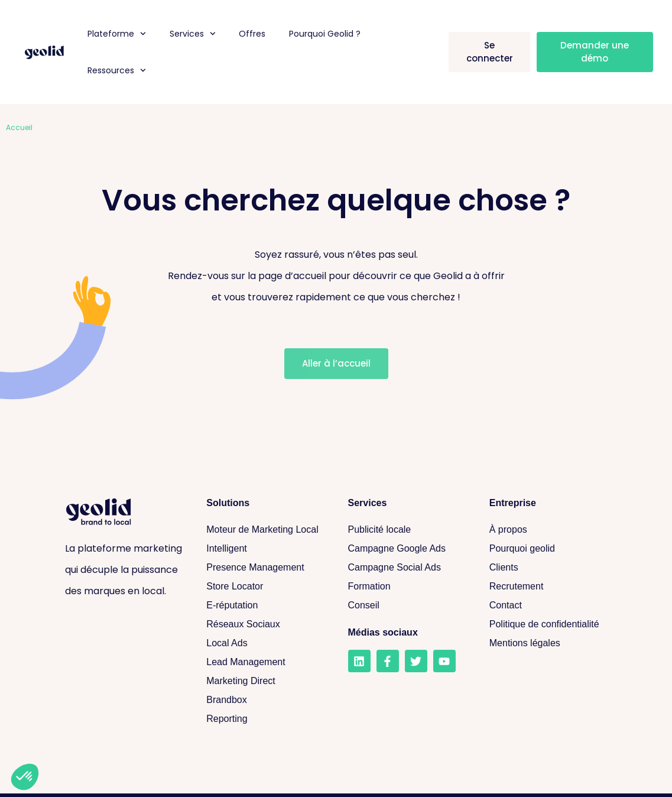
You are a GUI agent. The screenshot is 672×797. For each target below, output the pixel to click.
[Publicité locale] (407, 530)
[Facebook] (388, 661)
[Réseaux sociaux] (265, 624)
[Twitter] (416, 661)
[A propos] (548, 530)
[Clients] (548, 568)
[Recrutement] (548, 587)
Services (193, 34)
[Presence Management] (265, 568)
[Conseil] (407, 605)
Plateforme (117, 34)
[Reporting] (265, 719)
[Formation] (407, 587)
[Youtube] (444, 661)
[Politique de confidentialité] (548, 624)
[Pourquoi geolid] (548, 549)
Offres (252, 34)
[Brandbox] (265, 700)
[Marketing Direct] (265, 681)
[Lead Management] (265, 662)
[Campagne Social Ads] (407, 568)
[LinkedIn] (359, 661)
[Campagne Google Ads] (407, 549)
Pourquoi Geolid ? (325, 34)
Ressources (117, 70)
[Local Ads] (265, 643)
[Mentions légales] (548, 643)
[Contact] (548, 605)
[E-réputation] (265, 605)
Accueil (19, 127)
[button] (25, 777)
